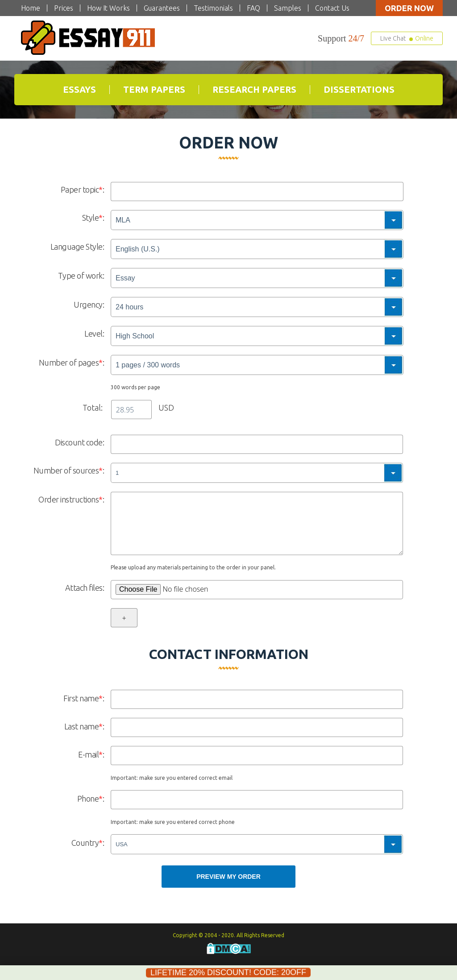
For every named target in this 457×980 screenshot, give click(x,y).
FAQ (253, 8)
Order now (409, 8)
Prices (64, 8)
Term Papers (154, 90)
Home (31, 8)
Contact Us (332, 8)
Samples (288, 8)
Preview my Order (228, 877)
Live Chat (407, 38)
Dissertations (359, 90)
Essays (79, 90)
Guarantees (162, 8)
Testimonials (213, 8)
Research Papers (254, 90)
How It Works (108, 8)
